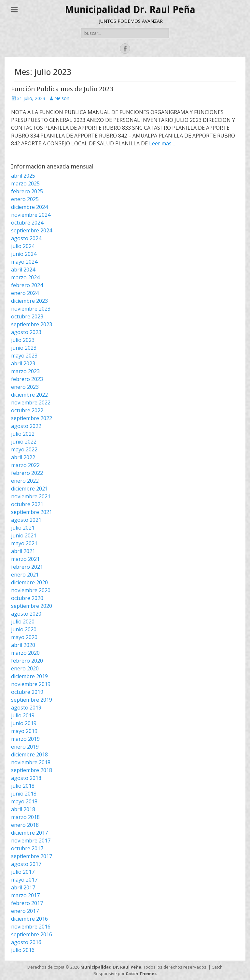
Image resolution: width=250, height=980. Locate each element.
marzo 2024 (25, 277)
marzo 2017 (25, 895)
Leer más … (163, 143)
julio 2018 (23, 786)
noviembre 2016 (31, 927)
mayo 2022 (24, 449)
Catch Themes (141, 973)
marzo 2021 (25, 559)
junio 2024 (24, 254)
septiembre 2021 (32, 512)
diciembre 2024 (29, 207)
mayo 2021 (24, 543)
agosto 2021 (26, 520)
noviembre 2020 (31, 590)
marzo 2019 (25, 739)
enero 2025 (25, 199)
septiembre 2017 (32, 856)
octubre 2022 (27, 410)
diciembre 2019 (29, 676)
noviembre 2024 (31, 215)
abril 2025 (23, 176)
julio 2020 (23, 622)
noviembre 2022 (31, 402)
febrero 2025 (27, 191)
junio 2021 (24, 535)
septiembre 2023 (32, 324)
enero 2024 (25, 293)
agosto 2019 (26, 708)
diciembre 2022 (29, 395)
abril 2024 (23, 270)
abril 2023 (23, 363)
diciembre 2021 (29, 489)
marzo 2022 (25, 465)
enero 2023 (25, 387)
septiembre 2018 (32, 770)
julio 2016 (23, 950)
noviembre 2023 (31, 309)
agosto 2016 (26, 942)
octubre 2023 (27, 316)
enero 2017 (25, 911)
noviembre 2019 (31, 684)
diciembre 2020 (29, 582)
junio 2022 (24, 442)
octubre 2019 (27, 692)
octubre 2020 (27, 598)
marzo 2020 (25, 653)
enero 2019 (25, 747)
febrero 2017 (27, 903)
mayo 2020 (24, 637)
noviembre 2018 (31, 762)
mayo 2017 (24, 880)
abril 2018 (23, 809)
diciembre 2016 (29, 919)
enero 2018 (25, 825)
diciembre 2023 (29, 301)
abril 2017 (23, 887)
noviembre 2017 (31, 841)
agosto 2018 (26, 778)
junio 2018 (24, 794)
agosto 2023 (26, 332)
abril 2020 (23, 645)
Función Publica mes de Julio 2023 (62, 89)
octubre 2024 (27, 223)
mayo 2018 (24, 801)
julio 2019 (23, 715)
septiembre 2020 (32, 606)
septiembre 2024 (32, 230)
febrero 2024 (27, 285)
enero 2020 (25, 668)
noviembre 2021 (31, 496)
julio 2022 (23, 434)
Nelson (62, 98)
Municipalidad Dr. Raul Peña (130, 10)
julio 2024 (23, 246)
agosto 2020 (26, 614)
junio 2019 (24, 723)
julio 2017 (23, 872)
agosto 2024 (26, 238)
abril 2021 (23, 551)
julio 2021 (23, 528)
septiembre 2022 (32, 418)
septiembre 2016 (32, 934)
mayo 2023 (24, 356)
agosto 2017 (26, 864)
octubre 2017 (27, 848)
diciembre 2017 (29, 833)
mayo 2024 (24, 262)
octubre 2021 (27, 504)
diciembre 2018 (29, 754)
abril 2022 (23, 457)
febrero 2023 (27, 379)
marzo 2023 (25, 371)
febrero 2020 (27, 661)
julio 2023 (23, 340)
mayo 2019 (24, 731)
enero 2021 (25, 575)
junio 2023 (24, 348)
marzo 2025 (25, 183)
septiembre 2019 (32, 700)
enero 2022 (25, 481)
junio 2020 (24, 629)
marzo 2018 (25, 817)
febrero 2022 (27, 473)
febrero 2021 (27, 567)
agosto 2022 (26, 426)
